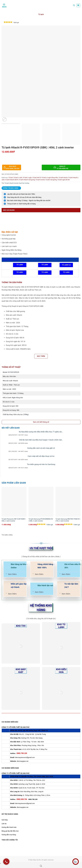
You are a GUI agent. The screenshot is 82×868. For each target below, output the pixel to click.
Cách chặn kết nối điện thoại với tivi (41, 456)
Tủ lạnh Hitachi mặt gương (27, 180)
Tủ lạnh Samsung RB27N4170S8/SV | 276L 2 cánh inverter (68, 520)
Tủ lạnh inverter (40, 180)
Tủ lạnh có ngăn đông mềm (50, 178)
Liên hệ (4, 824)
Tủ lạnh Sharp (66, 273)
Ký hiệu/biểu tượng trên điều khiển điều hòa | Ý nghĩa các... (41, 432)
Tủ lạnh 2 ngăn (27, 178)
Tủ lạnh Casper (45, 273)
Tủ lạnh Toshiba (20, 273)
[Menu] (4, 5)
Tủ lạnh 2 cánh (18, 178)
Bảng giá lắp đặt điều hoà (10, 831)
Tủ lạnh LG (66, 265)
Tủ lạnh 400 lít (37, 178)
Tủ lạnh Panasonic (45, 265)
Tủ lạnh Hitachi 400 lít (12, 180)
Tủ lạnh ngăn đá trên (64, 180)
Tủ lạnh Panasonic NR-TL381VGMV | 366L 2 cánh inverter (14, 520)
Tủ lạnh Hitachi (63, 178)
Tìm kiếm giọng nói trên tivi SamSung (41, 464)
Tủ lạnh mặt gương (51, 180)
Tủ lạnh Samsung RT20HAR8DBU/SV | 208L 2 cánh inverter (41, 520)
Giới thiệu (5, 820)
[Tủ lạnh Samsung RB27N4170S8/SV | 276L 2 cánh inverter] (68, 502)
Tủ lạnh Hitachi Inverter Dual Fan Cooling (17, 183)
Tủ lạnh (41, 14)
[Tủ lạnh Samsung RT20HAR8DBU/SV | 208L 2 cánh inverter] (41, 502)
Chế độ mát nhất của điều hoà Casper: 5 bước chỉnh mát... (41, 440)
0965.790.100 (22, 753)
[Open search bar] (41, 866)
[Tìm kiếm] (74, 5)
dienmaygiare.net (23, 761)
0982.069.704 (22, 799)
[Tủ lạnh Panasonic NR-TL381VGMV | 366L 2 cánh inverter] (14, 502)
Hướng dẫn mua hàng (9, 835)
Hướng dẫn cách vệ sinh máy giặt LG (41, 448)
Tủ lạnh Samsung (20, 265)
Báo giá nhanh (9, 210)
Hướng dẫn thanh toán (9, 827)
